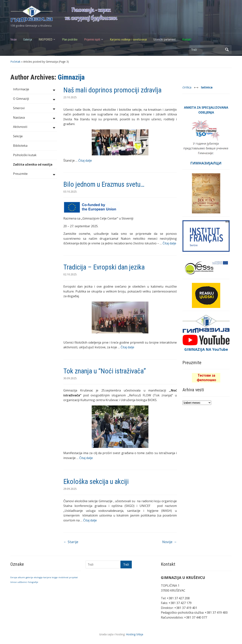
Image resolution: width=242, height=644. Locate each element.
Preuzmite (34, 174)
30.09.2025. (70, 378)
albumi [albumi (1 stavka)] (21, 577)
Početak (15, 62)
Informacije (34, 90)
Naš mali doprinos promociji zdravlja (112, 90)
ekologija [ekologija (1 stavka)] (38, 577)
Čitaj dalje (85, 160)
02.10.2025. (70, 274)
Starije (71, 542)
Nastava (34, 118)
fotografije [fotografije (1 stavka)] (33, 582)
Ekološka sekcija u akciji (96, 482)
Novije (169, 542)
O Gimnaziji (34, 99)
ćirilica (187, 87)
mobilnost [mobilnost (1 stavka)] (63, 577)
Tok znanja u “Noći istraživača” (105, 371)
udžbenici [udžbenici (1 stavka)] (22, 582)
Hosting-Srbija (135, 634)
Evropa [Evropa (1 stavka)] (14, 577)
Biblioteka (20, 146)
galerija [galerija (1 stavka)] (29, 577)
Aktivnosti (34, 127)
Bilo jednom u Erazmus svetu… (104, 184)
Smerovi (34, 108)
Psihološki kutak (25, 155)
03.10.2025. (70, 192)
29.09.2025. (70, 489)
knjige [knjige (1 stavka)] (55, 577)
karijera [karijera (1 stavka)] (47, 577)
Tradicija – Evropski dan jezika (104, 267)
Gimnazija (71, 77)
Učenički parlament (165, 40)
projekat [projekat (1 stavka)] (73, 577)
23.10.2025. (70, 97)
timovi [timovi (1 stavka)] (14, 582)
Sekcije (18, 136)
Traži (227, 50)
